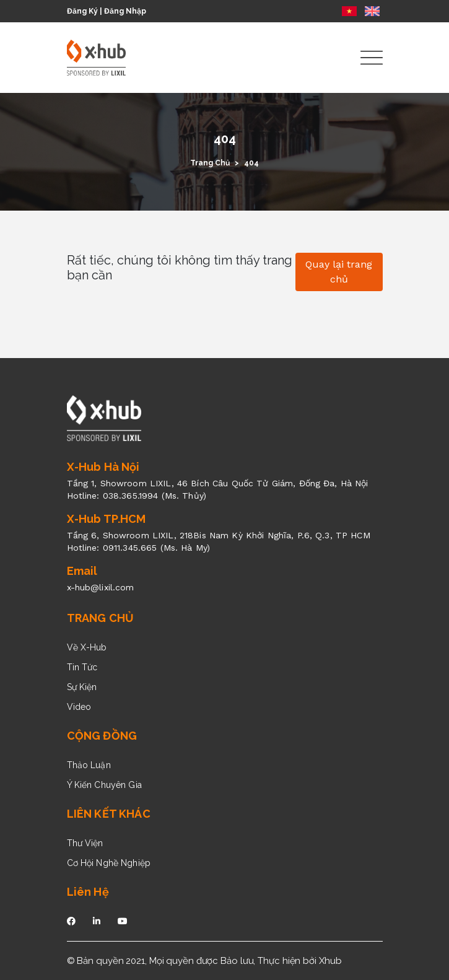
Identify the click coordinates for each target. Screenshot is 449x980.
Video (79, 707)
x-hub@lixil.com (101, 587)
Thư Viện (85, 843)
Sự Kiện (82, 687)
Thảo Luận (89, 765)
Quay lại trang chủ (339, 272)
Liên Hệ (88, 892)
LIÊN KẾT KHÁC (109, 814)
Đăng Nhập (125, 11)
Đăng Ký (82, 11)
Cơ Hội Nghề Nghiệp (109, 863)
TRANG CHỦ (101, 618)
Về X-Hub (87, 647)
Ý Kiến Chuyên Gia (104, 785)
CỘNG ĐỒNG (102, 736)
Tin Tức (82, 667)
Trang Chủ (210, 163)
